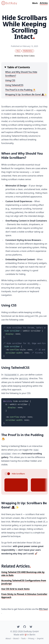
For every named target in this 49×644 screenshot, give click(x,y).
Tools (23, 638)
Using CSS (10, 80)
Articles (44, 3)
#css (18, 51)
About (8, 638)
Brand (16, 638)
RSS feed (43, 609)
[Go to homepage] (9, 3)
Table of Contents (19, 67)
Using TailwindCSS (14, 85)
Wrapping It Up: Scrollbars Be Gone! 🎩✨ (26, 95)
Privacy (31, 638)
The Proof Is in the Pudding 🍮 (20, 90)
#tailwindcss (28, 51)
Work (35, 3)
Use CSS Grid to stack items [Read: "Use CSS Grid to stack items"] (15, 589)
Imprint (40, 638)
